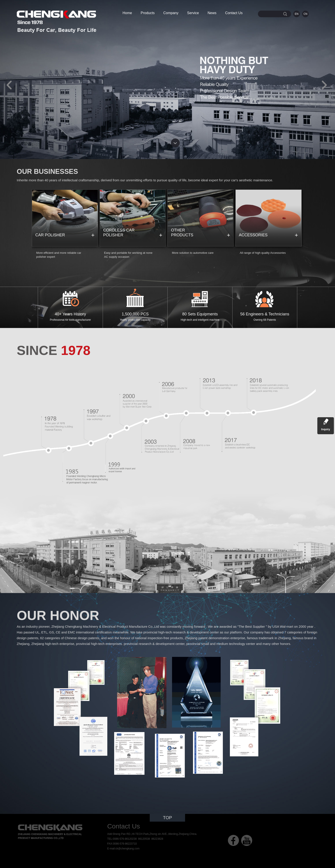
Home (127, 13)
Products (148, 13)
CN (305, 14)
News (212, 13)
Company (171, 13)
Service (193, 13)
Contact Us (234, 13)
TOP (167, 818)
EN (297, 14)
